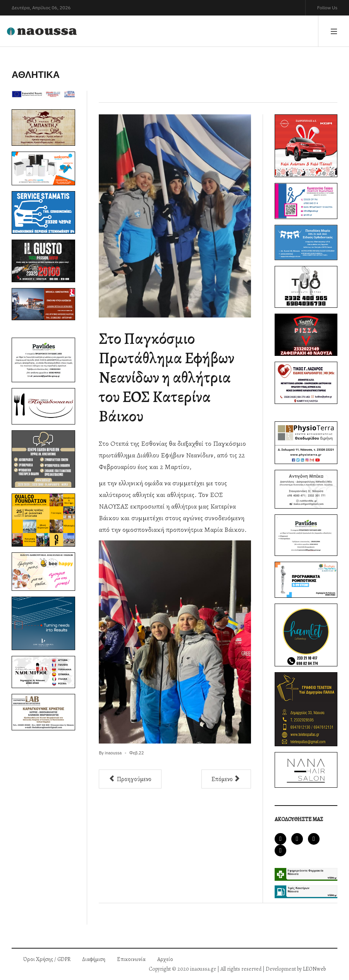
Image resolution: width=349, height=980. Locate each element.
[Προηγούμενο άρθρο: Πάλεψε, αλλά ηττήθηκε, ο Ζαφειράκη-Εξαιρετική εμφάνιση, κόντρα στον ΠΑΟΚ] (130, 779)
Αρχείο (165, 959)
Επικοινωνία (131, 959)
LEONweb (314, 969)
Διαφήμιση (94, 959)
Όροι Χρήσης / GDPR (47, 959)
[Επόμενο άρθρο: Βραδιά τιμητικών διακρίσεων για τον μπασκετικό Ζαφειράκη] (226, 779)
